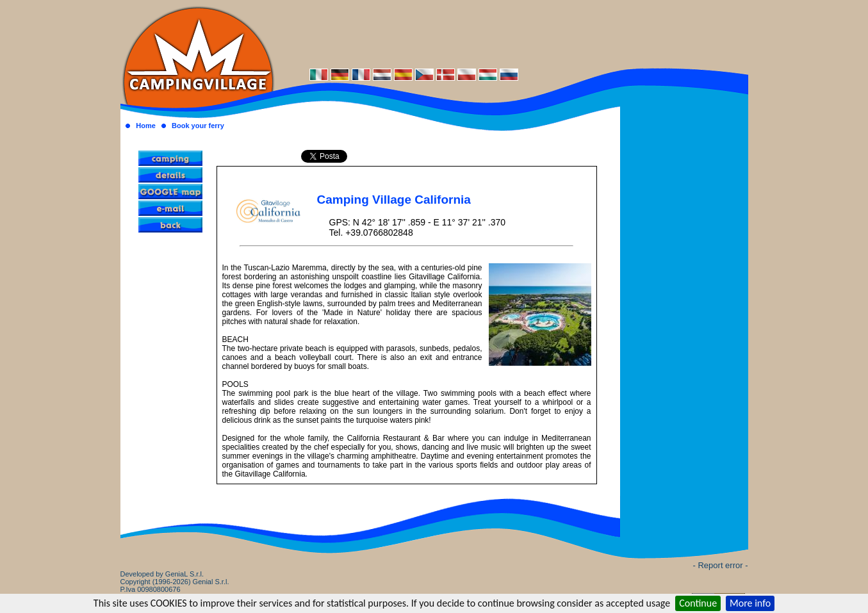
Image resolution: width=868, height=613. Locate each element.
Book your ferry (198, 126)
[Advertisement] (511, 33)
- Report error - (721, 565)
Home (146, 126)
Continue (698, 603)
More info (750, 603)
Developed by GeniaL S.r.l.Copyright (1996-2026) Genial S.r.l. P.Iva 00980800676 (175, 582)
